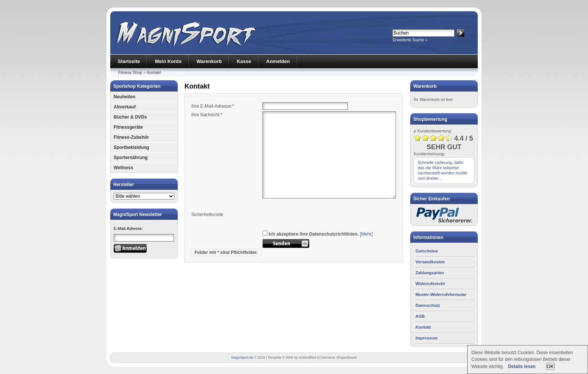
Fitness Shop (130, 72)
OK (550, 366)
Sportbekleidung (131, 147)
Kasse (244, 61)
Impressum (427, 338)
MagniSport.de (242, 357)
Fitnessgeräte (128, 127)
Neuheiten (124, 97)
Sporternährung (131, 158)
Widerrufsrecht (430, 284)
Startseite (129, 61)
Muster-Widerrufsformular (441, 294)
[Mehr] (366, 234)
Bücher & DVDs (130, 117)
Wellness (123, 168)
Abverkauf (125, 107)
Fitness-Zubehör (131, 137)
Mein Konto (168, 61)
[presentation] (319, 215)
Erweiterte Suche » (410, 40)
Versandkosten (430, 262)
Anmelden (278, 61)
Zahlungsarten (430, 273)
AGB (420, 316)
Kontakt (154, 72)
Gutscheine (427, 251)
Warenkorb (209, 61)
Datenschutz (428, 305)
